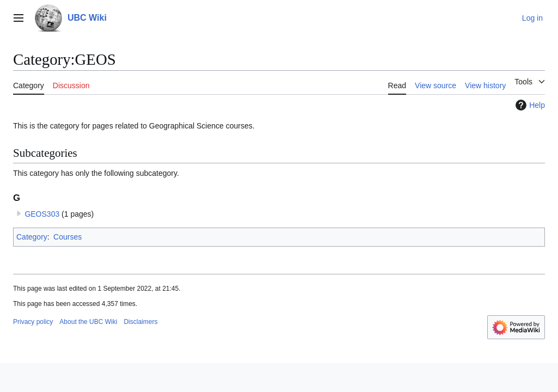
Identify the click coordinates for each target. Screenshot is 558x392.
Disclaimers (140, 322)
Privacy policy (33, 322)
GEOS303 (42, 214)
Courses (68, 237)
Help (529, 105)
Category (32, 237)
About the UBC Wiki (88, 322)
